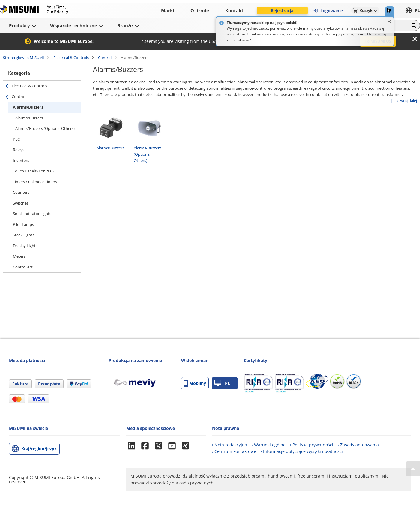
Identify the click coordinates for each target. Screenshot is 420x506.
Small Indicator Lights (32, 214)
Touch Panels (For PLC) (33, 171)
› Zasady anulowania (358, 445)
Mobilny (195, 383)
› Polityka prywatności (312, 445)
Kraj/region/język (39, 449)
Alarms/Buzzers (28, 107)
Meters (19, 256)
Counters (21, 192)
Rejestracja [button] (282, 11)
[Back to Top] (413, 469)
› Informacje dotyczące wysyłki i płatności (302, 451)
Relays (19, 150)
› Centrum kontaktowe (234, 451)
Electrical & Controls (71, 58)
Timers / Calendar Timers (35, 182)
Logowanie (328, 11)
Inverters (21, 160)
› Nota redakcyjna (230, 445)
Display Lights (25, 246)
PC (222, 383)
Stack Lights (24, 235)
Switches (21, 203)
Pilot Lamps (23, 224)
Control (105, 58)
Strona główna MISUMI (24, 58)
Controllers (23, 267)
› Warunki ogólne (269, 445)
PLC (16, 139)
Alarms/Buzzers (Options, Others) (45, 128)
